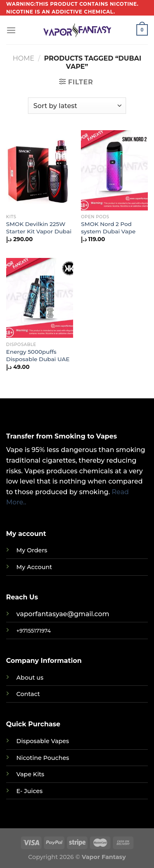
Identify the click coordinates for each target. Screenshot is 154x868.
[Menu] (11, 30)
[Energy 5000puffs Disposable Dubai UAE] (40, 298)
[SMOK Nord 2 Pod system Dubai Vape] (114, 170)
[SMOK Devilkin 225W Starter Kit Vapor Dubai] (40, 170)
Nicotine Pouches (43, 758)
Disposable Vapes (43, 741)
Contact (28, 694)
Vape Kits (30, 774)
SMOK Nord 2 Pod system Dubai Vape (108, 228)
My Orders (32, 550)
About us (30, 678)
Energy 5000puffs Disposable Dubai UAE (38, 355)
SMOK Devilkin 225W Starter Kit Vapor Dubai (39, 228)
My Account (34, 567)
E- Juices (30, 791)
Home (23, 58)
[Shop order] (77, 106)
